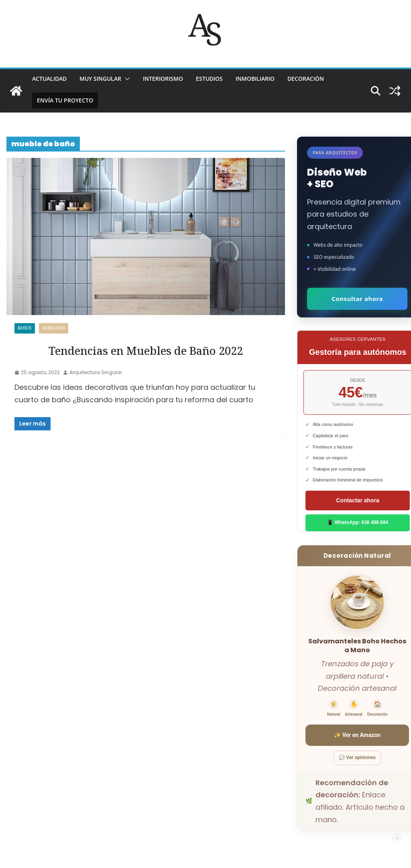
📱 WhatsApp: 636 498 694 (358, 522)
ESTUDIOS (209, 79)
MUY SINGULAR (100, 79)
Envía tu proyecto (65, 100)
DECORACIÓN (306, 79)
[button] (126, 79)
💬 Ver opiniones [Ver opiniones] (357, 757)
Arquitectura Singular (96, 372)
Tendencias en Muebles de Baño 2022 (146, 351)
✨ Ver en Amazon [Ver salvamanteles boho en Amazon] (357, 735)
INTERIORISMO (163, 79)
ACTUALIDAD (49, 79)
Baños (25, 328)
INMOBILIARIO (255, 79)
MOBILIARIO (54, 328)
